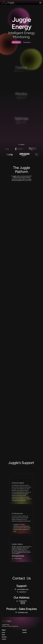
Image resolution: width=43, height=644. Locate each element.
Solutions (4, 637)
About (3, 635)
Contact (4, 639)
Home (3, 632)
